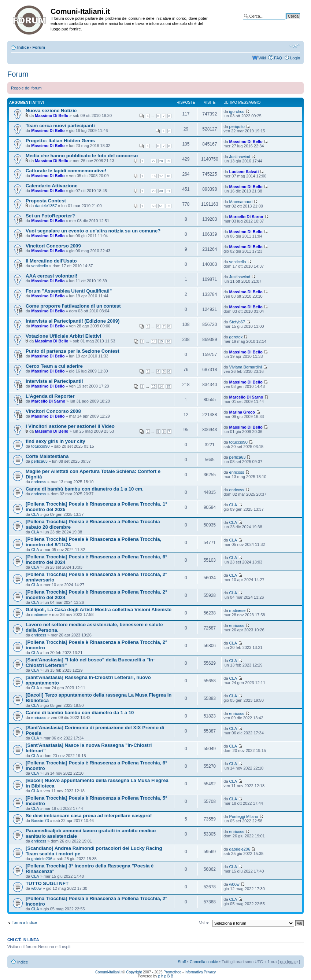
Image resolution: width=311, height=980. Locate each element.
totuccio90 (40, 446)
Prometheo (172, 972)
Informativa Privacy (200, 972)
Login (295, 58)
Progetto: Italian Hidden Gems (60, 141)
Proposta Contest (46, 201)
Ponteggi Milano (244, 816)
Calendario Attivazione (52, 186)
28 (161, 161)
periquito (237, 126)
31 (169, 191)
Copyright (134, 972)
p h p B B (166, 976)
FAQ (278, 58)
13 (154, 386)
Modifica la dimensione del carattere (295, 46)
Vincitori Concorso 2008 (53, 411)
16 (154, 176)
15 (161, 341)
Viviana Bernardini (246, 367)
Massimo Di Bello (51, 115)
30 (161, 191)
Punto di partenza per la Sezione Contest (73, 351)
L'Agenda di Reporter (50, 396)
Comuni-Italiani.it (109, 972)
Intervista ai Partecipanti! (54, 381)
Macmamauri (241, 202)
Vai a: (204, 923)
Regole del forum (26, 88)
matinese (39, 614)
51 (161, 206)
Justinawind (240, 157)
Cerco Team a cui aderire (54, 366)
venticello (40, 266)
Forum (39, 47)
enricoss (39, 482)
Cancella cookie (204, 962)
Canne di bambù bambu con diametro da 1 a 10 (80, 713)
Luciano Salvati (244, 172)
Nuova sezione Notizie (51, 111)
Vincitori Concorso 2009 (53, 246)
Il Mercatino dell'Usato (51, 261)
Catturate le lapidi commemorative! (66, 171)
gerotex (236, 337)
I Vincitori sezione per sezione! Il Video (70, 426)
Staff (182, 962)
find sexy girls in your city (55, 441)
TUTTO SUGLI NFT (47, 883)
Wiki (262, 58)
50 (154, 206)
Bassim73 (40, 821)
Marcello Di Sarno (246, 217)
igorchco (237, 111)
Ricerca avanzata (284, 22)
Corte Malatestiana (47, 456)
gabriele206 (42, 859)
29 (169, 161)
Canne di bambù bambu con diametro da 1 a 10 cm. (85, 489)
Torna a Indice (24, 922)
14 (154, 341)
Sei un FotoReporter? (50, 216)
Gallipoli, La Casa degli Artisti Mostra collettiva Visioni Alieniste (99, 610)
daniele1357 (46, 206)
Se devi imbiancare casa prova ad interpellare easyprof (89, 816)
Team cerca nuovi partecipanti (60, 126)
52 (169, 206)
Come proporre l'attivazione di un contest (73, 306)
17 (161, 176)
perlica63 (39, 461)
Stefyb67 (237, 322)
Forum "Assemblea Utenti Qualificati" (69, 291)
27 (154, 161)
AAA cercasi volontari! (51, 276)
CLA (35, 514)
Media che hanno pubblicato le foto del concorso (82, 156)
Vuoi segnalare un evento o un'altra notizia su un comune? (93, 231)
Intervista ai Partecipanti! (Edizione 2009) (73, 321)
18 (169, 176)
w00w (36, 888)
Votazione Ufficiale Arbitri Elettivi (63, 336)
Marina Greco (242, 412)
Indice (23, 47)
